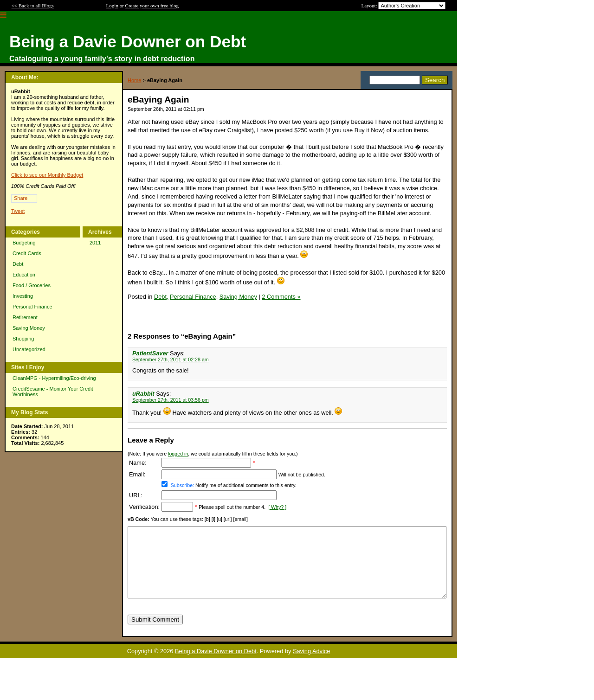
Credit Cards (27, 253)
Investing (23, 296)
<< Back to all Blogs (33, 6)
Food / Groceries (32, 285)
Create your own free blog (152, 6)
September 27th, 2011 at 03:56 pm (171, 400)
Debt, (161, 297)
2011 (95, 243)
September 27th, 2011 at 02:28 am (171, 360)
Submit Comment (155, 633)
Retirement (25, 317)
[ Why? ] (277, 507)
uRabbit (143, 394)
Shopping (23, 339)
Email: (137, 474)
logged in (178, 454)
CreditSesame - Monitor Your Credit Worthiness (53, 392)
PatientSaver (150, 353)
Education (24, 275)
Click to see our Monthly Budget (47, 175)
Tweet (18, 211)
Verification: (144, 507)
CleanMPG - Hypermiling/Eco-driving (54, 378)
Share (21, 198)
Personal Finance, (194, 297)
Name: (138, 463)
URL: (136, 495)
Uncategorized (29, 349)
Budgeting (24, 243)
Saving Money (29, 328)
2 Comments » (281, 297)
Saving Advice (311, 665)
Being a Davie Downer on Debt (216, 665)
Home (134, 80)
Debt (18, 264)
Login (112, 6)
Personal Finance (32, 307)
